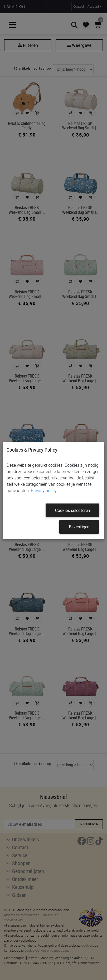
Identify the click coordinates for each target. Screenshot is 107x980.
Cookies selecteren (72, 510)
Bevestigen (79, 527)
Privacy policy (44, 491)
